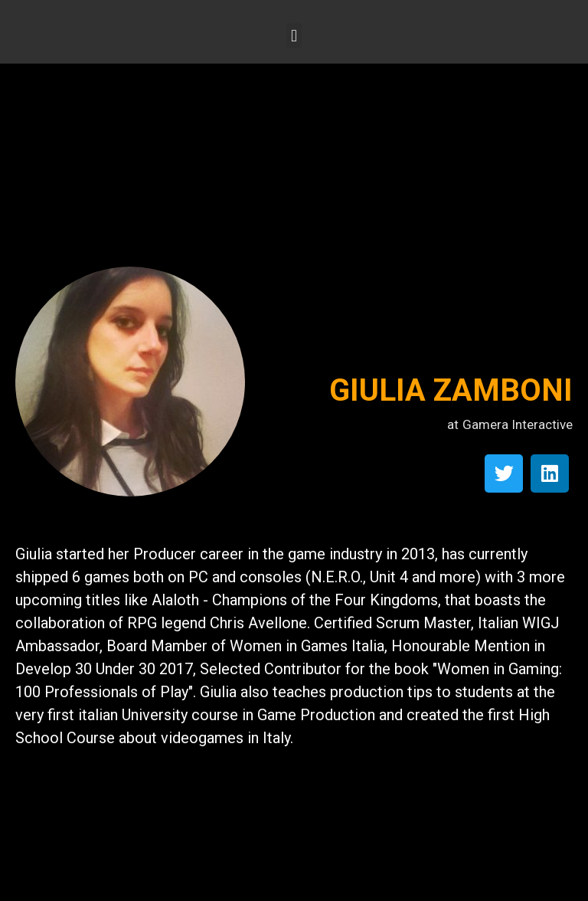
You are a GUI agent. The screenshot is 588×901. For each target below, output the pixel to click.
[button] (294, 36)
